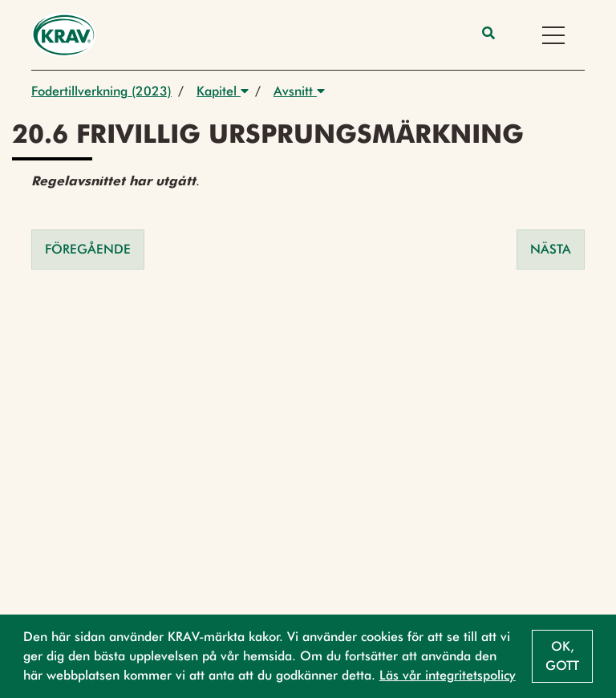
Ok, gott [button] (562, 656)
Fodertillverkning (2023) (101, 91)
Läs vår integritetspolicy (448, 675)
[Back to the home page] (64, 35)
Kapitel (223, 91)
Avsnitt (299, 91)
